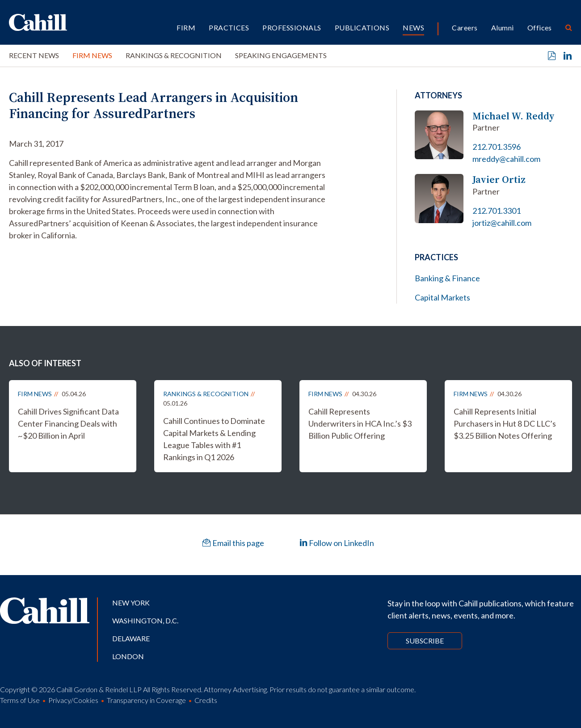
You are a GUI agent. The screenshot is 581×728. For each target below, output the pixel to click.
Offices (540, 28)
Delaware (131, 638)
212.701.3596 (497, 147)
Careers (465, 28)
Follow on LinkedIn (337, 543)
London (128, 656)
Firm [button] (186, 28)
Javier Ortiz (499, 180)
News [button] (413, 28)
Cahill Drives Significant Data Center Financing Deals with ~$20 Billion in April (68, 423)
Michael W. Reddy (514, 116)
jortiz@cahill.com (502, 223)
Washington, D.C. (145, 620)
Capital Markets (442, 297)
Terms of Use (20, 700)
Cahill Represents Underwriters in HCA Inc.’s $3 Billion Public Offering (360, 423)
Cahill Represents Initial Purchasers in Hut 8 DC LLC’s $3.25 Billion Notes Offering (505, 423)
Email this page (233, 543)
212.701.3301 (497, 211)
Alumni (503, 28)
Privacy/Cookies (73, 700)
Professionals (292, 28)
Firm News (92, 55)
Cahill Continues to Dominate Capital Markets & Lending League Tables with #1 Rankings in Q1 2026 (214, 439)
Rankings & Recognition (174, 55)
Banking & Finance (447, 278)
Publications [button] (362, 28)
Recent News (34, 55)
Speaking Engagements (281, 55)
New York (131, 603)
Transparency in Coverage (146, 700)
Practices (229, 28)
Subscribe (425, 641)
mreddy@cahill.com (506, 159)
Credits (206, 700)
